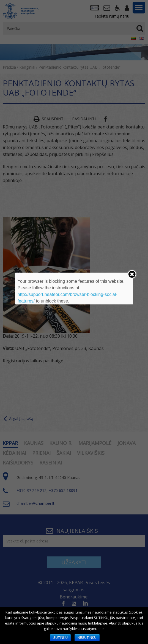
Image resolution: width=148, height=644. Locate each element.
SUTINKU (60, 638)
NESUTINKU (87, 638)
